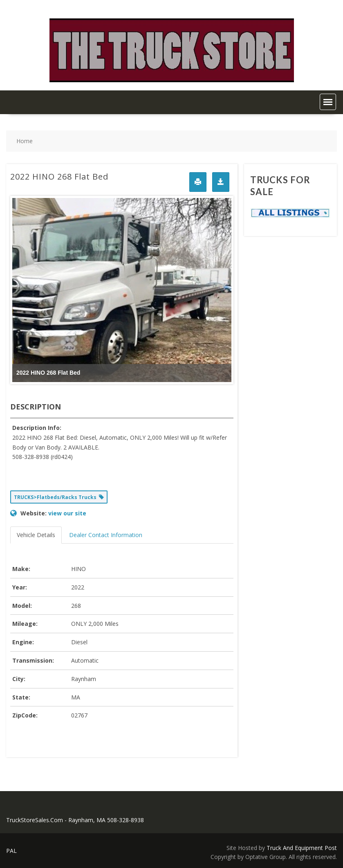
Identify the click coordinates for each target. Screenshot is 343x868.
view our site (67, 513)
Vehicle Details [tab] (36, 535)
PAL (11, 851)
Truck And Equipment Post (302, 848)
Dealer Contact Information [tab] (106, 535)
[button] (328, 102)
